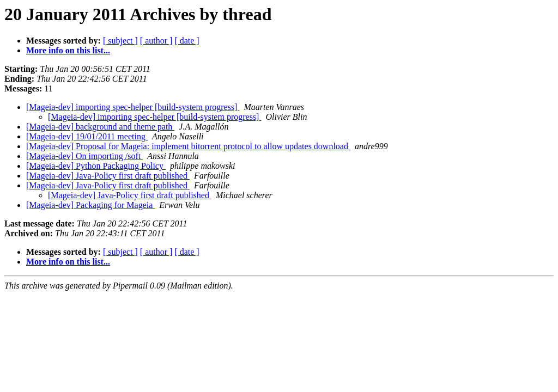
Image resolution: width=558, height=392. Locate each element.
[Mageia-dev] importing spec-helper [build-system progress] (133, 107)
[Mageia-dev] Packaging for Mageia (90, 205)
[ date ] (187, 41)
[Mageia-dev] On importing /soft (84, 156)
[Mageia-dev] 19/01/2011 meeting (87, 136)
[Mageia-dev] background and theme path (100, 127)
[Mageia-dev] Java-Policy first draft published (108, 176)
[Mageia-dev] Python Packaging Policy (96, 166)
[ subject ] (120, 41)
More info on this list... (68, 50)
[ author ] (156, 41)
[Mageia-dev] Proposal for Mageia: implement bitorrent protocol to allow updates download (188, 146)
